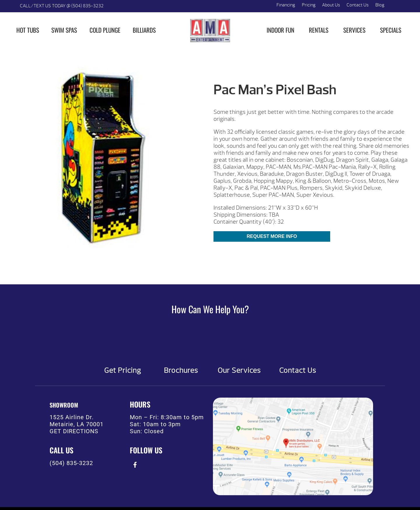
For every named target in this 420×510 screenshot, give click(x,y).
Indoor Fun (280, 30)
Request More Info (272, 236)
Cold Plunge (105, 30)
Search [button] (394, 6)
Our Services (239, 370)
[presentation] (135, 465)
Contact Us (358, 5)
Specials (391, 30)
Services (354, 30)
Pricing (309, 5)
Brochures (181, 370)
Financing (286, 5)
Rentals (319, 30)
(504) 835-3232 (71, 463)
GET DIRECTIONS (74, 431)
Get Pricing (123, 370)
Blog (380, 5)
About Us (331, 5)
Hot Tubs (28, 30)
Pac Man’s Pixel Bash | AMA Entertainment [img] (210, 30)
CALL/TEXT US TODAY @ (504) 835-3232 (62, 6)
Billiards (144, 30)
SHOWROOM (64, 405)
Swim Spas (64, 30)
